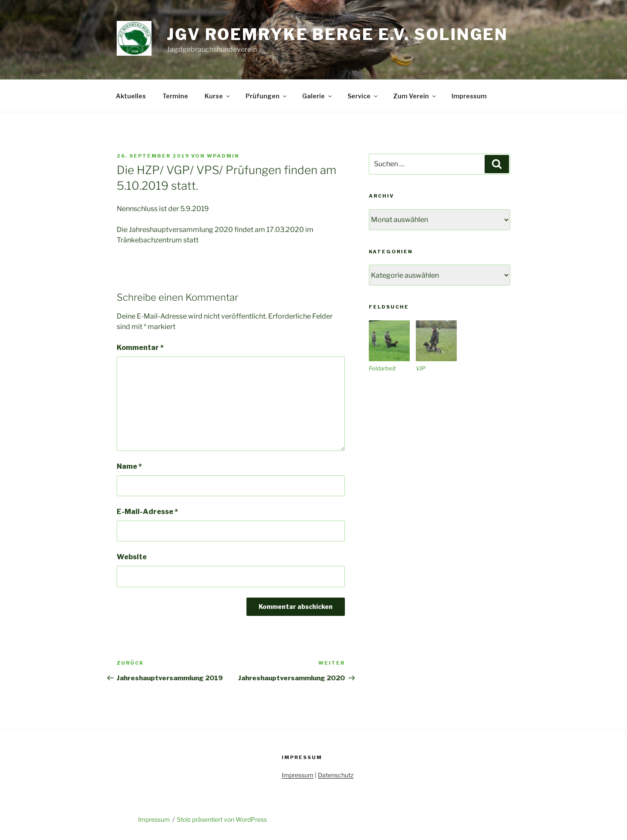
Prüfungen (267, 96)
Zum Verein (415, 96)
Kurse (218, 96)
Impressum (469, 96)
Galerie (318, 96)
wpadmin (223, 156)
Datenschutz (336, 775)
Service (363, 96)
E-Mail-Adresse (147, 512)
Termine (175, 96)
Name (129, 466)
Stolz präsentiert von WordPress (222, 819)
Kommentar (140, 348)
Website (132, 557)
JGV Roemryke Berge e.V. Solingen (337, 34)
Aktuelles (131, 96)
